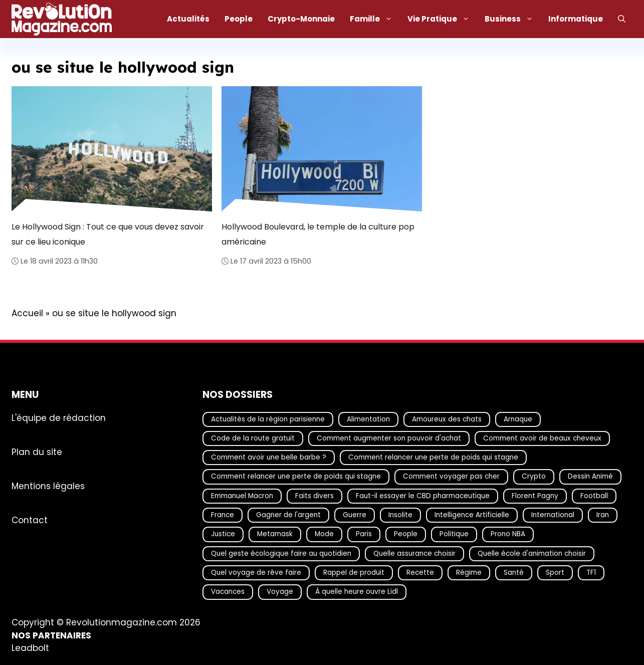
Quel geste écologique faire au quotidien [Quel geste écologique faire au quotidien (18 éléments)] (281, 553)
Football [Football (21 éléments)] (594, 496)
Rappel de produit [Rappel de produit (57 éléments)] (354, 573)
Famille (375, 19)
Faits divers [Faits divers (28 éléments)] (314, 496)
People (239, 19)
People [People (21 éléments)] (406, 534)
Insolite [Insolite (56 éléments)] (400, 515)
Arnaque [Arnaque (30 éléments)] (518, 419)
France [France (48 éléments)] (223, 515)
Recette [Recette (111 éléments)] (420, 573)
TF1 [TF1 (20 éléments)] (591, 573)
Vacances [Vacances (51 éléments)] (228, 592)
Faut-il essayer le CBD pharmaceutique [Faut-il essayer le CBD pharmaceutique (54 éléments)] (423, 496)
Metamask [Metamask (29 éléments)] (275, 534)
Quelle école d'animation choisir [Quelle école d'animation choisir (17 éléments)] (532, 553)
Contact (30, 520)
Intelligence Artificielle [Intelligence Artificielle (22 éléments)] (472, 515)
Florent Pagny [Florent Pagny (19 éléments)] (535, 496)
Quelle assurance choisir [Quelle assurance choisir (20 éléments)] (414, 553)
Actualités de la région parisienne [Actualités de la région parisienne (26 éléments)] (268, 419)
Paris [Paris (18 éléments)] (364, 534)
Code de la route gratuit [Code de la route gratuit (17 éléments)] (253, 438)
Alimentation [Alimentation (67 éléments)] (368, 419)
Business (513, 19)
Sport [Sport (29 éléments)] (555, 573)
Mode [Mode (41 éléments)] (324, 534)
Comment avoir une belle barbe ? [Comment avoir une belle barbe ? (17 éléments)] (269, 457)
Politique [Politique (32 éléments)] (454, 534)
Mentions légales (48, 486)
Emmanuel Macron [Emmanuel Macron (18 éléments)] (242, 496)
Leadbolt (30, 648)
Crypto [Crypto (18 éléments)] (534, 477)
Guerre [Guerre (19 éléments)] (355, 515)
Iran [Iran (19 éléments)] (603, 515)
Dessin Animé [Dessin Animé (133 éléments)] (590, 477)
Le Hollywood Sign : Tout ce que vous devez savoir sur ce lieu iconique (108, 234)
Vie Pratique (442, 19)
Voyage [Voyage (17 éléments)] (280, 592)
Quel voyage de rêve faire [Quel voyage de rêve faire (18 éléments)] (256, 573)
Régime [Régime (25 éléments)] (469, 573)
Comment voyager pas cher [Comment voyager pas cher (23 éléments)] (451, 477)
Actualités (188, 19)
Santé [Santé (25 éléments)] (514, 573)
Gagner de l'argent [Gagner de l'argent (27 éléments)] (288, 515)
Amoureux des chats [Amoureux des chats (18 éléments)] (447, 419)
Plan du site (37, 452)
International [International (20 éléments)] (553, 515)
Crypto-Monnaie (301, 19)
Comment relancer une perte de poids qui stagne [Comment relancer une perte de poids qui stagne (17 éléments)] (433, 457)
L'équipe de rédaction (59, 418)
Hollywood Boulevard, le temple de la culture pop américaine (318, 234)
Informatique (576, 19)
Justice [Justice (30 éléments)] (223, 534)
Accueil (27, 313)
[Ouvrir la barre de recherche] (622, 19)
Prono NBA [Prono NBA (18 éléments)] (508, 534)
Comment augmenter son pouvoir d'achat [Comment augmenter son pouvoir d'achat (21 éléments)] (389, 438)
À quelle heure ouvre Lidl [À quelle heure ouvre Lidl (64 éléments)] (357, 592)
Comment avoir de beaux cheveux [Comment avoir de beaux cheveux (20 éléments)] (542, 438)
